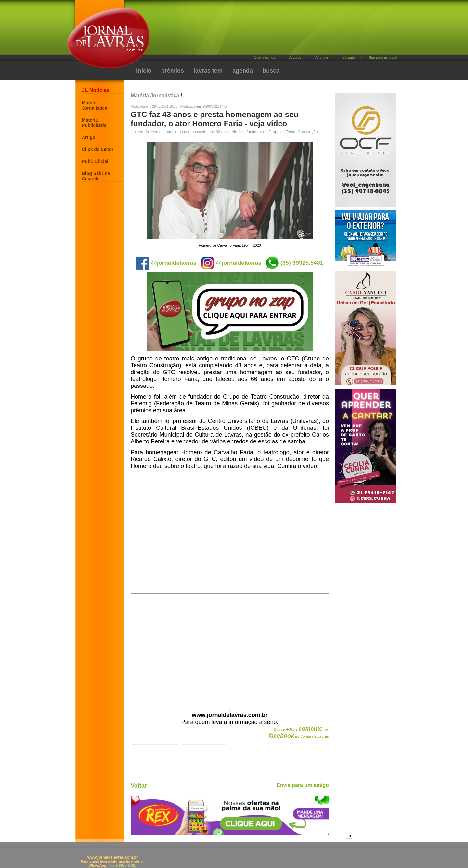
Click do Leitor (98, 149)
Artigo (89, 137)
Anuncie (322, 57)
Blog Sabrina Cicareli (96, 176)
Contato (349, 57)
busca (271, 71)
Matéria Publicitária (94, 123)
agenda (243, 71)
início (144, 71)
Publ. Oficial (95, 161)
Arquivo (295, 57)
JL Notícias (96, 90)
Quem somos (264, 57)
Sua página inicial (383, 57)
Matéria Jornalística (95, 105)
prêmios (173, 71)
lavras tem (208, 71)
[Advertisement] (268, 29)
